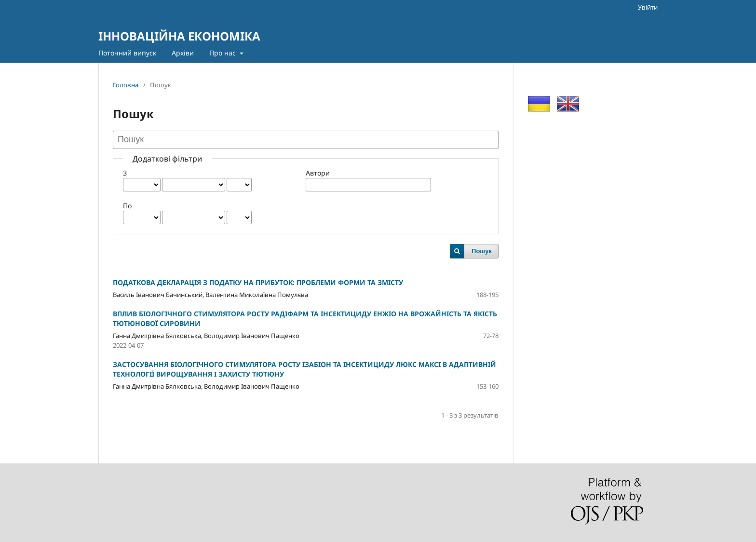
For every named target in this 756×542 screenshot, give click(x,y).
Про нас (223, 53)
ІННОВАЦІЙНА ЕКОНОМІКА (179, 36)
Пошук (482, 251)
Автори (318, 173)
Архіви (183, 53)
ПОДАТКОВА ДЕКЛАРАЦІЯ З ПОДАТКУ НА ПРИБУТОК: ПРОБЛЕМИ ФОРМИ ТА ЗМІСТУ (258, 282)
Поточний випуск (127, 53)
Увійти (648, 7)
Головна (126, 85)
